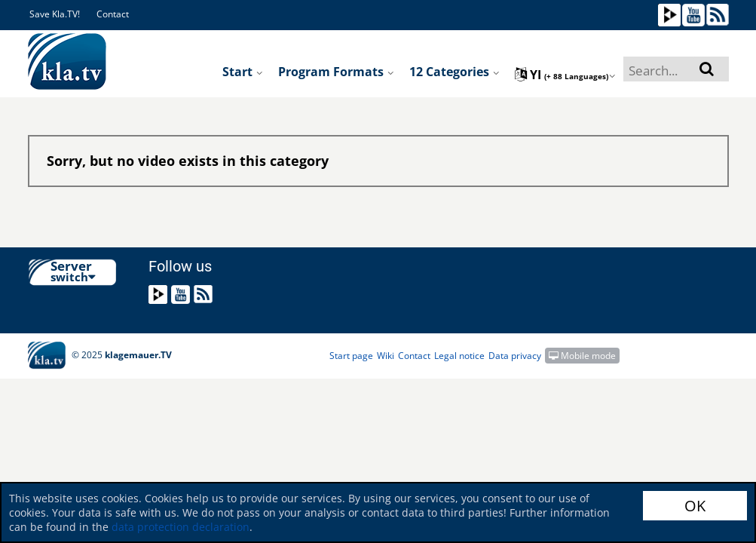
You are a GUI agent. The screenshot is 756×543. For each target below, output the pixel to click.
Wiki (386, 356)
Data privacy (515, 356)
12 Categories (455, 72)
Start (243, 72)
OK (695, 506)
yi (565, 75)
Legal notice (459, 356)
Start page (351, 356)
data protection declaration (181, 527)
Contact (113, 14)
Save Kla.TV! (55, 14)
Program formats (336, 72)
